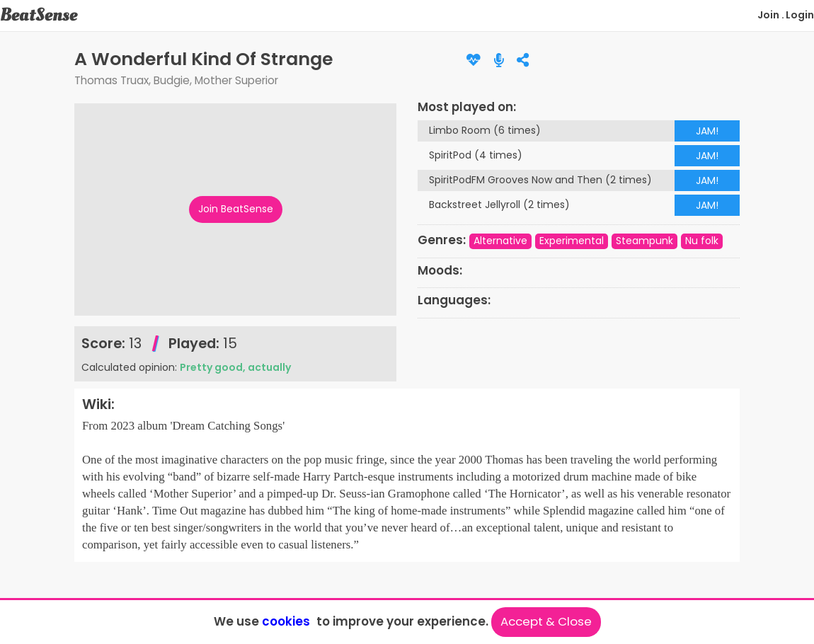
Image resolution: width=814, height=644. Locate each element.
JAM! (707, 131)
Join (768, 15)
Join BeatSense (236, 209)
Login (800, 15)
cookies (286, 621)
